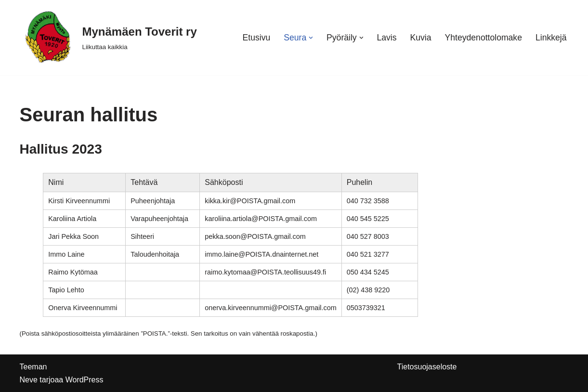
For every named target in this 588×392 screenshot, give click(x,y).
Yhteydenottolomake (483, 38)
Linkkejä (551, 38)
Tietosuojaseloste (427, 367)
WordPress (85, 380)
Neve (29, 380)
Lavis (386, 38)
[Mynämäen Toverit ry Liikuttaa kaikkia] (108, 38)
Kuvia (421, 38)
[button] (311, 38)
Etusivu (257, 38)
